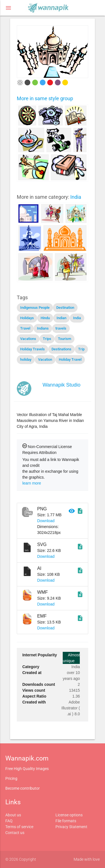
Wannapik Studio (61, 385)
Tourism (65, 339)
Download (46, 521)
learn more (32, 483)
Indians (43, 328)
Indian (61, 318)
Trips (47, 339)
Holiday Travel (70, 359)
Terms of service (19, 827)
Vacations (28, 339)
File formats (66, 821)
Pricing (11, 778)
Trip (81, 349)
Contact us (15, 833)
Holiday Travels (32, 349)
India (76, 197)
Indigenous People (35, 308)
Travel (25, 328)
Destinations (61, 349)
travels (61, 328)
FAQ (9, 821)
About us (13, 815)
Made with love (87, 859)
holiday (26, 359)
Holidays (27, 318)
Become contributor (23, 788)
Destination (65, 308)
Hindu (45, 318)
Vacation (45, 359)
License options (69, 815)
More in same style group (45, 98)
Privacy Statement (71, 827)
